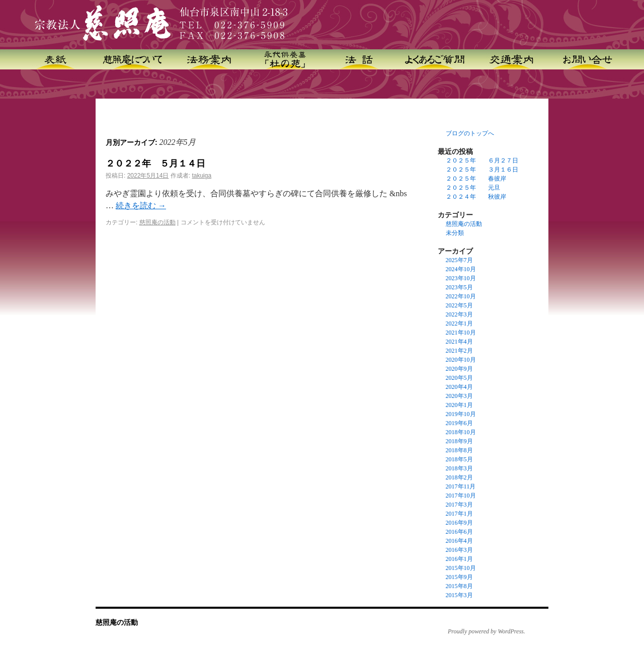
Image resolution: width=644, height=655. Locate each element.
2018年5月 (459, 459)
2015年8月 (459, 586)
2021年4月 (459, 342)
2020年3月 (459, 396)
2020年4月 (459, 387)
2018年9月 (459, 441)
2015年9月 (459, 577)
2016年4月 (459, 541)
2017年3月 (459, 505)
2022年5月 (459, 305)
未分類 (455, 233)
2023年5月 (459, 287)
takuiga (202, 176)
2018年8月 (459, 450)
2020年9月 (459, 369)
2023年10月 (461, 278)
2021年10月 (461, 333)
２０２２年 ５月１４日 (155, 163)
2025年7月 (459, 260)
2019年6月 (459, 423)
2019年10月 (461, 414)
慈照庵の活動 (157, 222)
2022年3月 (459, 314)
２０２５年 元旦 (473, 188)
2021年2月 (459, 351)
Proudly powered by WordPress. (487, 631)
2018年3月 (459, 468)
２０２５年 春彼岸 (476, 179)
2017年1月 (459, 514)
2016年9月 (459, 523)
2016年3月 (459, 550)
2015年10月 (461, 568)
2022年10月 (461, 296)
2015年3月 (459, 595)
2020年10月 (461, 360)
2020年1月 (459, 405)
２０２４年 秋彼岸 (476, 197)
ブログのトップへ (470, 133)
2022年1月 (459, 323)
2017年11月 (461, 486)
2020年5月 (459, 378)
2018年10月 (461, 432)
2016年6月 (459, 532)
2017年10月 (461, 496)
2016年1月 (459, 559)
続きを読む (141, 206)
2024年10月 (461, 269)
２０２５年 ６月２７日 (482, 160)
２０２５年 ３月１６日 (482, 170)
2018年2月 (459, 477)
